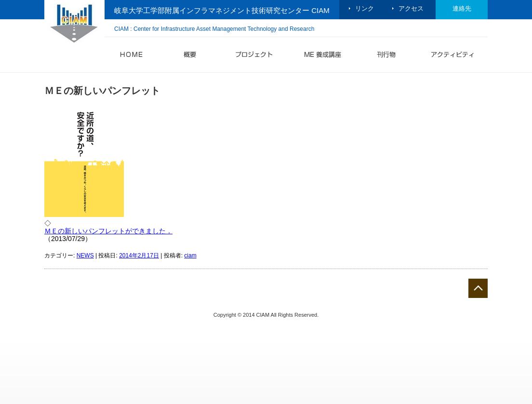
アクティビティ (450, 56)
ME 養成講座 (322, 56)
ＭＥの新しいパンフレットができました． (108, 231)
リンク (365, 8)
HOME (132, 56)
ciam (190, 256)
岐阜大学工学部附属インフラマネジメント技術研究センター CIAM (222, 10)
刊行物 (386, 56)
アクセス (411, 8)
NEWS (85, 256)
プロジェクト (252, 56)
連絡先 (462, 8)
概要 (189, 56)
